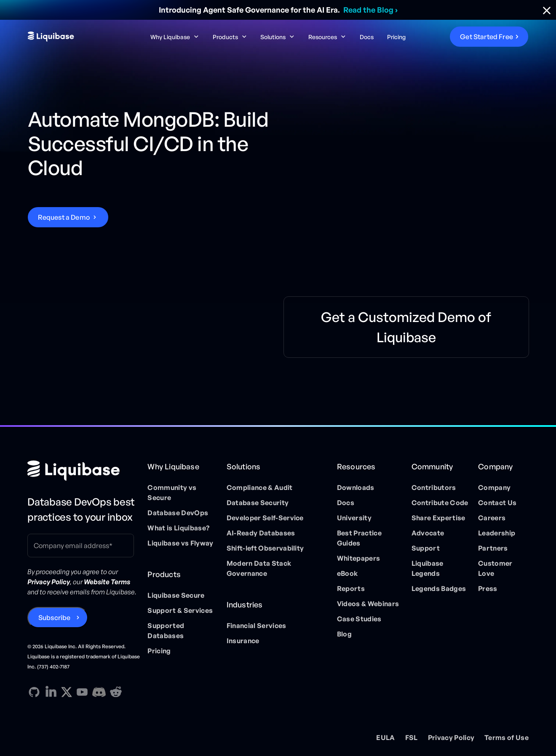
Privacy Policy (451, 737)
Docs (367, 37)
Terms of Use (507, 737)
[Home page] (84, 471)
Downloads (356, 487)
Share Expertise (438, 518)
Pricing (396, 37)
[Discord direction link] (99, 692)
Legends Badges (439, 588)
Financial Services (257, 626)
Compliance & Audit (260, 487)
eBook (347, 573)
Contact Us (497, 503)
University (354, 518)
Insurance (243, 641)
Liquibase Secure (176, 595)
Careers (492, 518)
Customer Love (495, 568)
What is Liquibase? (178, 528)
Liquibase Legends (428, 568)
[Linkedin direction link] (51, 692)
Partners (493, 548)
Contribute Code (440, 503)
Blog (344, 634)
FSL (412, 737)
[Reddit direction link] (116, 692)
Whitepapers (359, 558)
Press (488, 588)
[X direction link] (67, 692)
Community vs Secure (172, 492)
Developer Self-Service (265, 518)
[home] (81, 37)
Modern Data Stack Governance (259, 568)
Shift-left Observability (265, 548)
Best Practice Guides (359, 538)
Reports (351, 588)
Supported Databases (166, 631)
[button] (175, 37)
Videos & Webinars (368, 604)
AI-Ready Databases (261, 533)
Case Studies (359, 619)
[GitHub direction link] (34, 692)
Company (494, 487)
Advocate (428, 533)
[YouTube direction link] (82, 692)
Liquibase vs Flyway (180, 543)
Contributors (434, 487)
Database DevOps (178, 513)
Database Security (258, 503)
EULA (385, 737)
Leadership (497, 533)
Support (426, 548)
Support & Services (180, 610)
